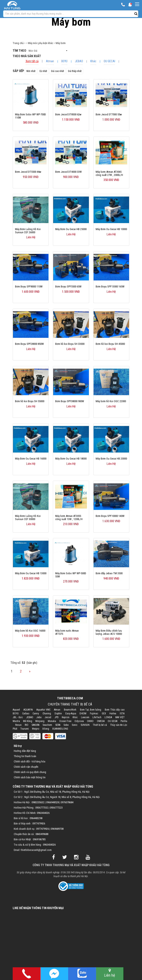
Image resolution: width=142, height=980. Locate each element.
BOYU (64, 61)
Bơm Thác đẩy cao (114, 710)
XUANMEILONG (60, 729)
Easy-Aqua (71, 714)
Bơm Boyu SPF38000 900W (70, 401)
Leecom (85, 717)
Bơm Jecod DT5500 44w (28, 172)
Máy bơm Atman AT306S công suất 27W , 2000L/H (109, 173)
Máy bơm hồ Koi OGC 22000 (111, 401)
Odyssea (79, 721)
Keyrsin (66, 717)
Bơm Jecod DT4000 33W (68, 172)
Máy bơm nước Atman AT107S (67, 632)
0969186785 (39, 839)
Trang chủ (18, 43)
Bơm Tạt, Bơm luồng (91, 710)
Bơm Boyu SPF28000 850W (29, 344)
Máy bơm (61, 43)
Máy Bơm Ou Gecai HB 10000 (111, 229)
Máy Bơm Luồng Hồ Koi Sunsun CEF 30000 (28, 518)
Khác (93, 61)
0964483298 (36, 818)
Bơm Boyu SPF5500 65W (68, 286)
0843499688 (42, 834)
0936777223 (56, 808)
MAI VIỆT (120, 717)
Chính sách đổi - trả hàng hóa (30, 761)
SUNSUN (85, 725)
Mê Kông (28, 721)
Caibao (26, 714)
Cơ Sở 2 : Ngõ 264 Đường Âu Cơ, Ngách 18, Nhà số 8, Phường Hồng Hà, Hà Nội (57, 797)
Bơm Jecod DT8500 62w (68, 114)
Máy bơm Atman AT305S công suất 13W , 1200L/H (69, 518)
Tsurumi (25, 729)
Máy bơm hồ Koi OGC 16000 (30, 631)
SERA (58, 725)
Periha (124, 721)
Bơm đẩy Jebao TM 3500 (109, 573)
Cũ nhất (43, 71)
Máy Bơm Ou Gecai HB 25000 (71, 229)
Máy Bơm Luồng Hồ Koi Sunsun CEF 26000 (28, 231)
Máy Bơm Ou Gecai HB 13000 (31, 573)
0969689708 (57, 829)
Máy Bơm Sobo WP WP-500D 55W (71, 575)
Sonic (75, 725)
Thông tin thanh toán (25, 756)
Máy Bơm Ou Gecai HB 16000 (31, 459)
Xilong (46, 729)
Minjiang (40, 721)
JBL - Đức (18, 717)
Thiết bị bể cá (100, 725)
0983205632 (38, 802)
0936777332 (42, 808)
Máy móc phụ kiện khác (41, 43)
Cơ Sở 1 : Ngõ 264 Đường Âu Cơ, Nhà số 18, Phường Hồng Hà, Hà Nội (52, 792)
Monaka (52, 721)
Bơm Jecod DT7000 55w (109, 114)
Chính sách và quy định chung (30, 772)
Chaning (47, 714)
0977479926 (39, 823)
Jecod (48, 717)
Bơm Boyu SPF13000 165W (110, 286)
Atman (50, 61)
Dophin (58, 714)
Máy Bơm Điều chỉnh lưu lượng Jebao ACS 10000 (109, 632)
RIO (27, 725)
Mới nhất (31, 71)
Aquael (16, 710)
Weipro (36, 729)
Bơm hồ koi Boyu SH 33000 (70, 344)
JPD (57, 717)
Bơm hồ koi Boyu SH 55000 (30, 401)
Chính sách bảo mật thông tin (30, 777)
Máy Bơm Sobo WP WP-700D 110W (30, 116)
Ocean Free (65, 721)
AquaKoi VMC (43, 710)
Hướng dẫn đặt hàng (25, 751)
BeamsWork (70, 710)
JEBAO (79, 61)
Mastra (16, 721)
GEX (104, 714)
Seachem (47, 725)
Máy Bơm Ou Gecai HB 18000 (71, 459)
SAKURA (35, 725)
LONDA (108, 717)
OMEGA (101, 721)
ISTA (122, 714)
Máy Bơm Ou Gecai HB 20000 (111, 459)
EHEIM (83, 714)
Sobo (66, 725)
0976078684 (67, 802)
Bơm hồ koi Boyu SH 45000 (110, 344)
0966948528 (52, 802)
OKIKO (90, 721)
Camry (36, 714)
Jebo (39, 717)
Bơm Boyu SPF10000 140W (110, 516)
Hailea (113, 714)
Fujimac (94, 714)
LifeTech (97, 717)
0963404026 (43, 813)
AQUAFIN (28, 710)
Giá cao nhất (57, 71)
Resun (18, 725)
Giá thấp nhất (75, 71)
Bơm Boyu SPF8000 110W (29, 286)
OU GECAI (109, 61)
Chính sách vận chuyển (26, 767)
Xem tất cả (32, 61)
